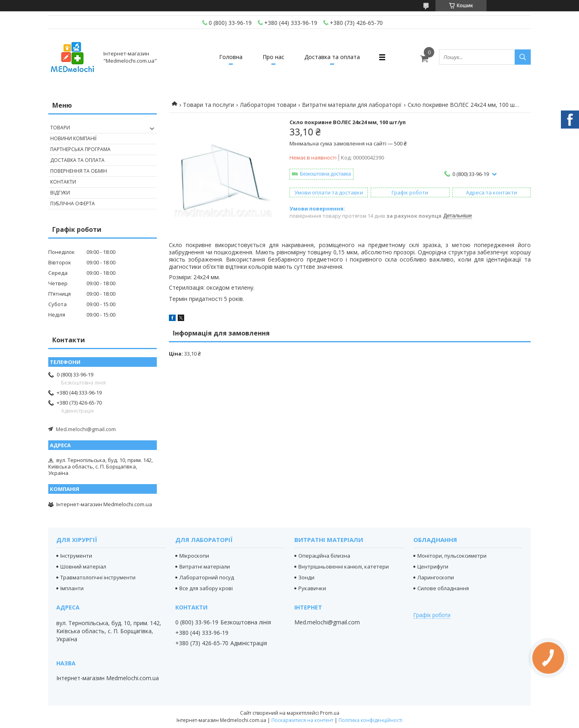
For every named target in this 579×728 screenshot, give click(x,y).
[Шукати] (523, 57)
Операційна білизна (324, 556)
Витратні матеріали (205, 566)
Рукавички (312, 588)
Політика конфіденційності (371, 720)
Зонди (306, 577)
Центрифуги (433, 566)
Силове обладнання (443, 588)
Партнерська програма (80, 149)
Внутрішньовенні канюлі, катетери (344, 566)
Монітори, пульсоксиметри (452, 556)
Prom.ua (330, 713)
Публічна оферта (73, 203)
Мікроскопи (194, 556)
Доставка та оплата (332, 57)
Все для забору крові (206, 588)
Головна (231, 57)
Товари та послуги (208, 105)
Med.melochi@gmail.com (86, 429)
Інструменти (76, 556)
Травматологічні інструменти (98, 577)
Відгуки (60, 193)
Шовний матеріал (83, 566)
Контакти (63, 182)
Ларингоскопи (436, 577)
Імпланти (72, 588)
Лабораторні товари (268, 105)
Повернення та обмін (79, 171)
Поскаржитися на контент (302, 720)
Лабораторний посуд (207, 577)
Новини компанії (73, 138)
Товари (60, 128)
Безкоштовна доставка (325, 174)
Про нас (273, 57)
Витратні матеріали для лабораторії (352, 105)
